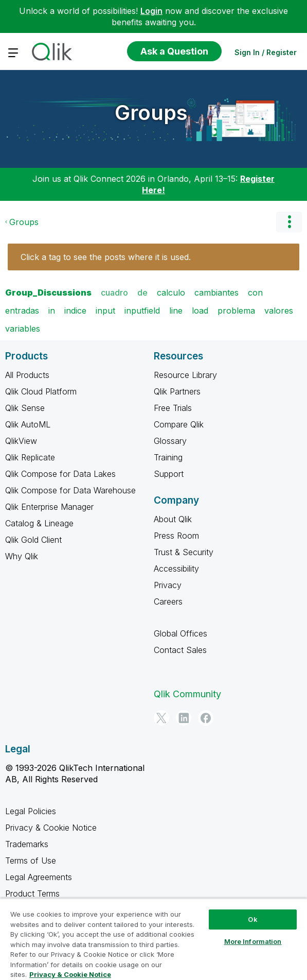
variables (23, 329)
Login (151, 11)
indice (75, 311)
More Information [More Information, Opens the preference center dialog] (253, 941)
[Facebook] (206, 718)
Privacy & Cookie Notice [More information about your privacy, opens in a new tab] (70, 974)
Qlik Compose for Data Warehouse (70, 490)
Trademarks (27, 844)
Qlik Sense (25, 408)
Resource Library (185, 375)
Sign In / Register (266, 52)
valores (279, 311)
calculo (171, 293)
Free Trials (173, 408)
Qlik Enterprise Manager (49, 507)
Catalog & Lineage (39, 523)
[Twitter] (161, 718)
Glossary (170, 441)
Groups (151, 113)
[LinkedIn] (184, 718)
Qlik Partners (177, 391)
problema (236, 311)
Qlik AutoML (28, 424)
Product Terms (32, 893)
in (52, 311)
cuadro (114, 293)
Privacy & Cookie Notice (51, 828)
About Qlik (173, 519)
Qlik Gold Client (33, 540)
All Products (27, 375)
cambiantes (216, 293)
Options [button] (289, 222)
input (105, 311)
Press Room (176, 536)
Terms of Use (31, 861)
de (142, 293)
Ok (252, 919)
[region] (153, 939)
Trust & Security (184, 552)
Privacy (168, 585)
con (255, 293)
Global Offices (180, 633)
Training (168, 457)
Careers (168, 601)
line (176, 311)
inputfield (142, 311)
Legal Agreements (39, 877)
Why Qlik (22, 556)
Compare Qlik (179, 424)
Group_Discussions (48, 293)
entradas (22, 311)
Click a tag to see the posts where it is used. (106, 257)
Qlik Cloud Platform (41, 391)
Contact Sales (180, 650)
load (200, 311)
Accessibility (176, 569)
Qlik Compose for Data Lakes (60, 474)
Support (169, 474)
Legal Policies (31, 811)
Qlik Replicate (30, 457)
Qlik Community (187, 694)
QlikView (21, 441)
